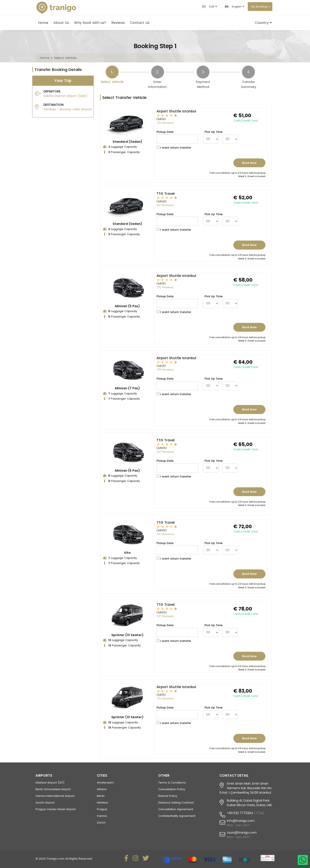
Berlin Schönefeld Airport (53, 789)
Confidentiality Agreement (177, 816)
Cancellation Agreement (176, 809)
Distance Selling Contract (176, 803)
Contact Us (140, 23)
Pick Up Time (214, 132)
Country (263, 23)
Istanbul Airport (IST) (50, 783)
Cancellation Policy (172, 789)
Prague (102, 809)
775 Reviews (165, 123)
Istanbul (102, 803)
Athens (102, 789)
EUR (213, 7)
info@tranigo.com (241, 821)
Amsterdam (105, 783)
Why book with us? (90, 23)
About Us (61, 23)
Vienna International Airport (55, 796)
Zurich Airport (45, 803)
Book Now (249, 163)
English (238, 7)
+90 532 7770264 (240, 813)
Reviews (118, 23)
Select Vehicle (65, 58)
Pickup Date (165, 132)
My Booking (259, 7)
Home (43, 23)
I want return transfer (174, 148)
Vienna (102, 816)
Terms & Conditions (172, 783)
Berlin (101, 796)
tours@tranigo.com (242, 833)
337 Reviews (165, 205)
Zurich (101, 823)
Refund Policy (168, 796)
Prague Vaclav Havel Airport (56, 809)
